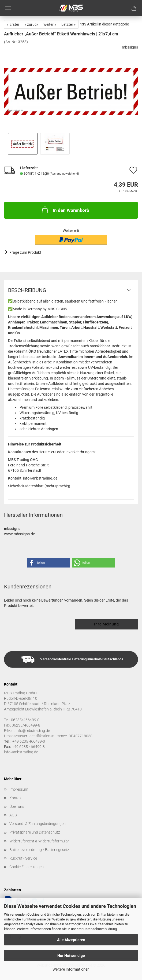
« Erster (13, 24)
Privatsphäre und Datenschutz (35, 832)
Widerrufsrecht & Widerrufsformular (39, 841)
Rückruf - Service (23, 858)
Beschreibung (27, 290)
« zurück (31, 24)
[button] (48, 563)
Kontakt (16, 798)
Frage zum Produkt (25, 252)
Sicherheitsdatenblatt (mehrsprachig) (39, 486)
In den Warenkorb (65, 210)
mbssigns (130, 47)
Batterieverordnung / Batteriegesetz (39, 850)
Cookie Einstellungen (27, 867)
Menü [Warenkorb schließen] (8, 8)
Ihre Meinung (106, 624)
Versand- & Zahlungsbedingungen (38, 824)
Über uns (17, 806)
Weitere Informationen (71, 969)
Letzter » (69, 24)
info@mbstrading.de (21, 752)
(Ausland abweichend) (64, 174)
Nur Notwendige (71, 956)
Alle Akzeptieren (71, 940)
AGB (13, 815)
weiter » (50, 24)
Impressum (19, 789)
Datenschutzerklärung (100, 929)
